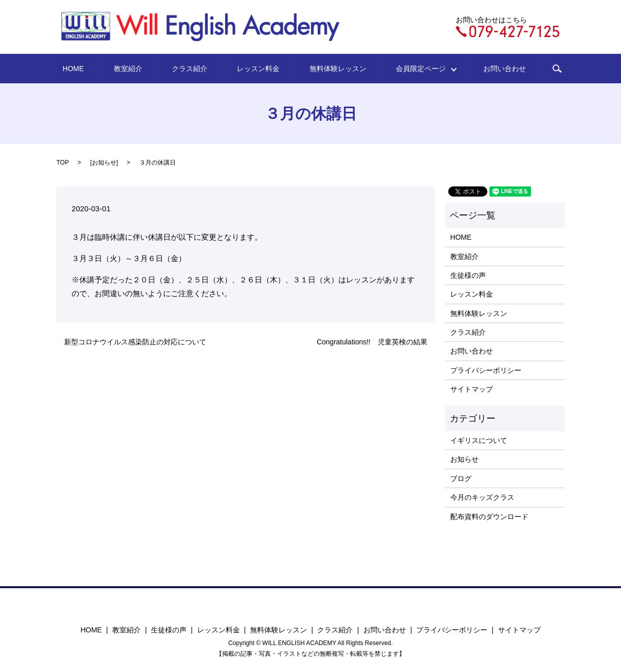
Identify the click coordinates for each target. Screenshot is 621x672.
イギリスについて (479, 440)
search (516, 69)
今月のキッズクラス (482, 497)
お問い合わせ (470, 69)
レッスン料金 (255, 69)
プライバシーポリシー (486, 370)
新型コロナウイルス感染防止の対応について (135, 342)
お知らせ (104, 163)
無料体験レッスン (322, 69)
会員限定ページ (396, 69)
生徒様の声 (468, 275)
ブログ (461, 478)
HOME (108, 69)
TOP (63, 163)
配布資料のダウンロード (489, 517)
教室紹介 (150, 69)
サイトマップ (472, 389)
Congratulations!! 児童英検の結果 (372, 342)
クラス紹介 (199, 69)
